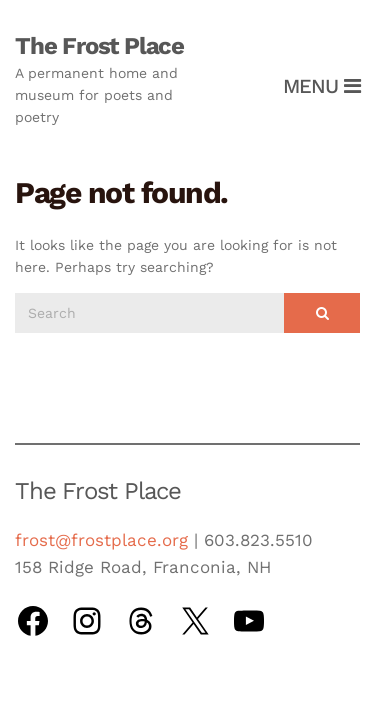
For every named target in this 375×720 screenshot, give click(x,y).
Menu (321, 86)
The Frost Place (99, 46)
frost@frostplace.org (101, 540)
